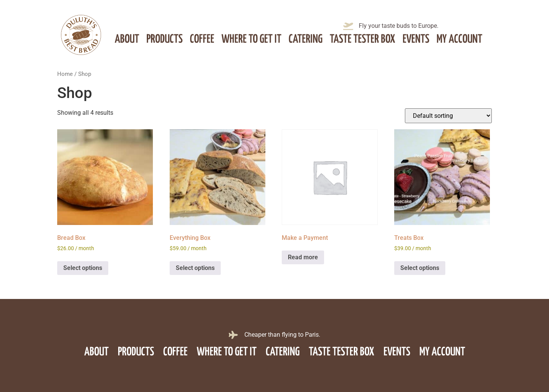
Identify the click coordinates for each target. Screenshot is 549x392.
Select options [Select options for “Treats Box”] (420, 268)
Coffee (202, 39)
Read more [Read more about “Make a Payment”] (303, 257)
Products (165, 39)
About (127, 39)
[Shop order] (448, 116)
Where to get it (251, 39)
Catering (306, 39)
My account (459, 39)
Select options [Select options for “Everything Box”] (195, 268)
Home (65, 74)
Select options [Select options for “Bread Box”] (83, 268)
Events (416, 39)
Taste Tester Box (363, 39)
